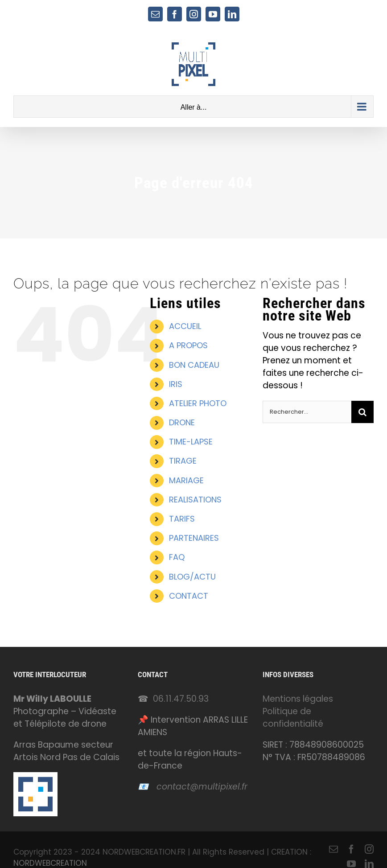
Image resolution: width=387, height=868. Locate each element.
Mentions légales (298, 699)
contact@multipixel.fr (202, 787)
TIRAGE (183, 461)
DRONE (182, 422)
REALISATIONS (195, 500)
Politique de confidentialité (293, 718)
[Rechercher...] (307, 412)
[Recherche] (362, 412)
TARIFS (182, 519)
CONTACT (189, 596)
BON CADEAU (194, 365)
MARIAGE (186, 480)
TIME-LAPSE (191, 442)
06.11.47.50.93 (181, 699)
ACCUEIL (185, 326)
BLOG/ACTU (192, 577)
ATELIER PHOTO (198, 403)
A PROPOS (188, 345)
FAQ (177, 557)
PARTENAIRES (194, 538)
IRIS (176, 384)
